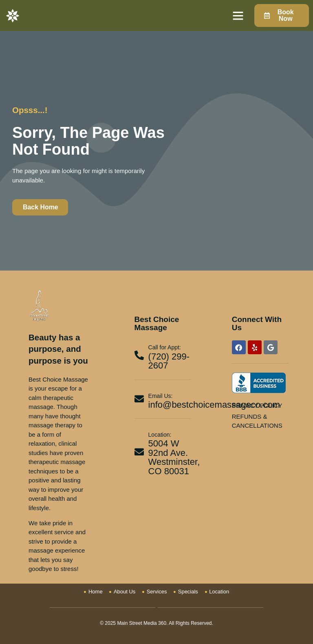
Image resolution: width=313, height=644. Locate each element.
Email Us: (161, 396)
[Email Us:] (139, 399)
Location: (160, 435)
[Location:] (139, 452)
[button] (238, 16)
